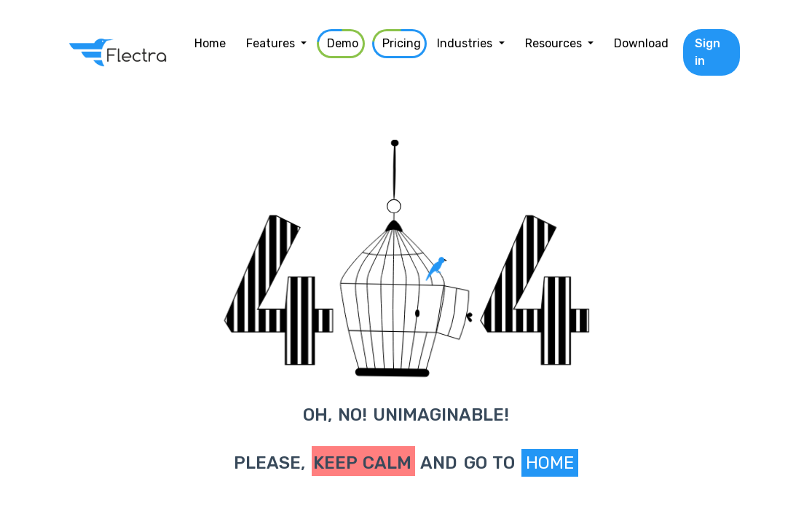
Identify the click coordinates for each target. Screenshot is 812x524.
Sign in (707, 52)
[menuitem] (210, 44)
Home (550, 463)
